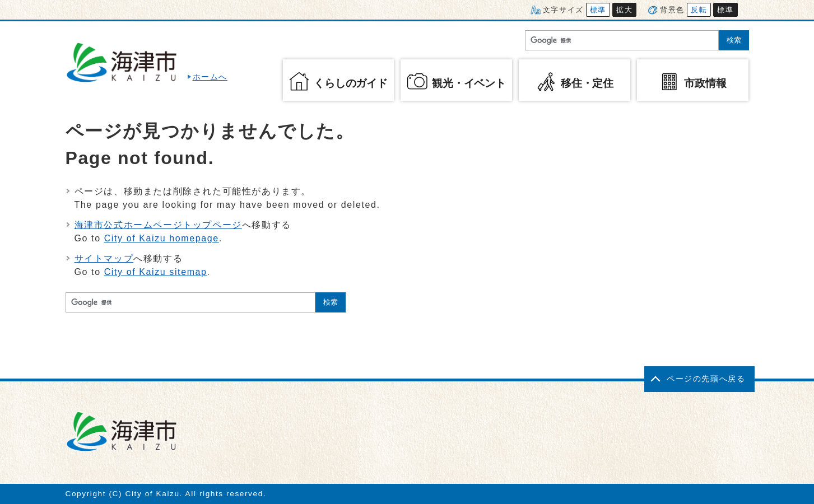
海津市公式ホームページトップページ (158, 225)
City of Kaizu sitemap (156, 272)
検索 (734, 40)
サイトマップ (104, 258)
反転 (699, 10)
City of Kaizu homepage (162, 238)
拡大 (624, 10)
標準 (598, 10)
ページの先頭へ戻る (706, 379)
